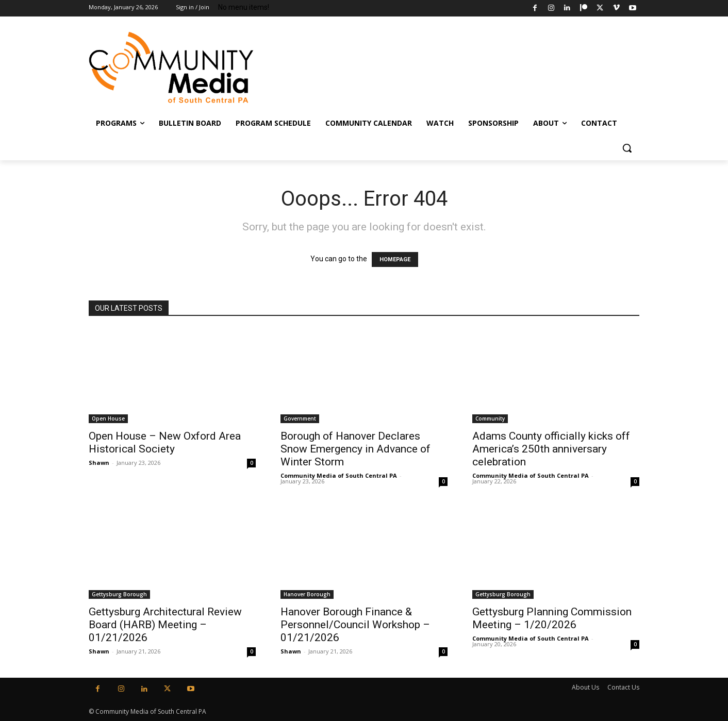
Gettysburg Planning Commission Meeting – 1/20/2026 (552, 618)
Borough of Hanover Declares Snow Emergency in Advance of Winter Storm (355, 449)
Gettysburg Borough (119, 594)
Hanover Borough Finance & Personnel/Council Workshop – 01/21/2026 (355, 625)
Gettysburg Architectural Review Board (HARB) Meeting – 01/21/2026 (165, 625)
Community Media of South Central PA (339, 475)
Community (490, 418)
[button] (627, 148)
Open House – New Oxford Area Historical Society (165, 442)
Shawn (99, 463)
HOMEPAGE (395, 259)
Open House (108, 418)
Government (300, 418)
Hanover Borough (307, 594)
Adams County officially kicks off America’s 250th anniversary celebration (551, 449)
